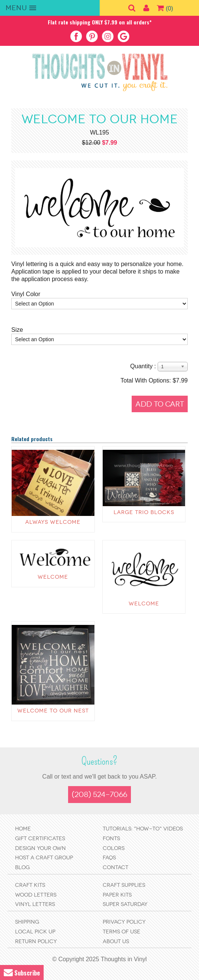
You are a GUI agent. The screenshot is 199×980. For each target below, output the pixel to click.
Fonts (111, 839)
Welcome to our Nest (53, 711)
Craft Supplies (124, 885)
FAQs (109, 858)
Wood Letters (36, 895)
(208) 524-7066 (99, 795)
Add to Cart (160, 404)
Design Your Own (40, 848)
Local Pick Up (35, 932)
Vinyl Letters (35, 904)
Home (23, 829)
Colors (114, 848)
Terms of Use (122, 932)
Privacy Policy (124, 922)
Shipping (27, 922)
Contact (115, 867)
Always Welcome (53, 522)
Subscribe (22, 973)
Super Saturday (125, 904)
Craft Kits (30, 885)
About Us (116, 941)
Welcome (53, 577)
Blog (22, 867)
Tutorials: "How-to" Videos (143, 829)
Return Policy (36, 941)
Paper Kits (117, 895)
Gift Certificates (40, 839)
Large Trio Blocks (144, 512)
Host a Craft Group (44, 858)
